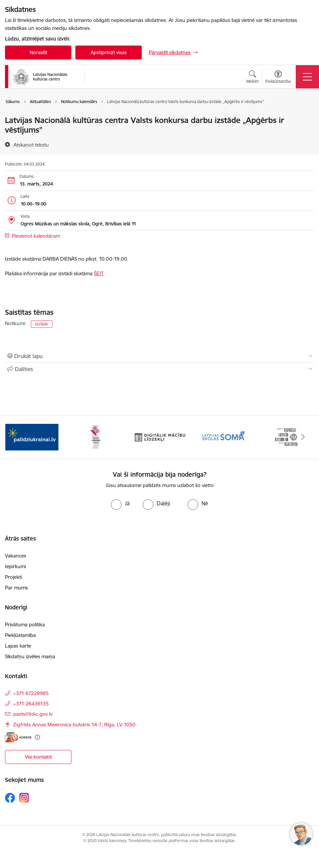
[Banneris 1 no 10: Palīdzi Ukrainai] (32, 437)
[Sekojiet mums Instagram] (24, 798)
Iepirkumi (15, 566)
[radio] (120, 503)
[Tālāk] (303, 437)
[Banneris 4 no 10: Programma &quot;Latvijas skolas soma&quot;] (223, 437)
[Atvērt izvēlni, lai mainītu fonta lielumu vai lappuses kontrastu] (278, 78)
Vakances (16, 556)
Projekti (13, 577)
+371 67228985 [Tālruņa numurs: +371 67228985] (31, 693)
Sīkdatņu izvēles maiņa (30, 656)
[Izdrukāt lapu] (159, 356)
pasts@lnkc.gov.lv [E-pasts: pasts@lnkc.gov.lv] (33, 714)
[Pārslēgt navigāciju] (307, 77)
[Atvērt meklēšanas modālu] (252, 78)
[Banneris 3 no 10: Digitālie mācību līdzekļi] (159, 437)
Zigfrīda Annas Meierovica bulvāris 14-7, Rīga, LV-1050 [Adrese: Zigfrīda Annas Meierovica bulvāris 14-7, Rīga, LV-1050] (74, 725)
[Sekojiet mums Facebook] (10, 798)
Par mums (16, 588)
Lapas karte (18, 646)
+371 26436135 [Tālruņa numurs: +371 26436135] (31, 704)
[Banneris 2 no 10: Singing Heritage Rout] (96, 437)
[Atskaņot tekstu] (31, 145)
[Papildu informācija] (37, 737)
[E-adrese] (18, 737)
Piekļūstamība (20, 635)
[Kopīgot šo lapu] (159, 369)
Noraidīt (38, 52)
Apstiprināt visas (109, 52)
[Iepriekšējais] (16, 437)
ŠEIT (99, 273)
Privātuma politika (25, 624)
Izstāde (42, 324)
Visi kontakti (38, 757)
